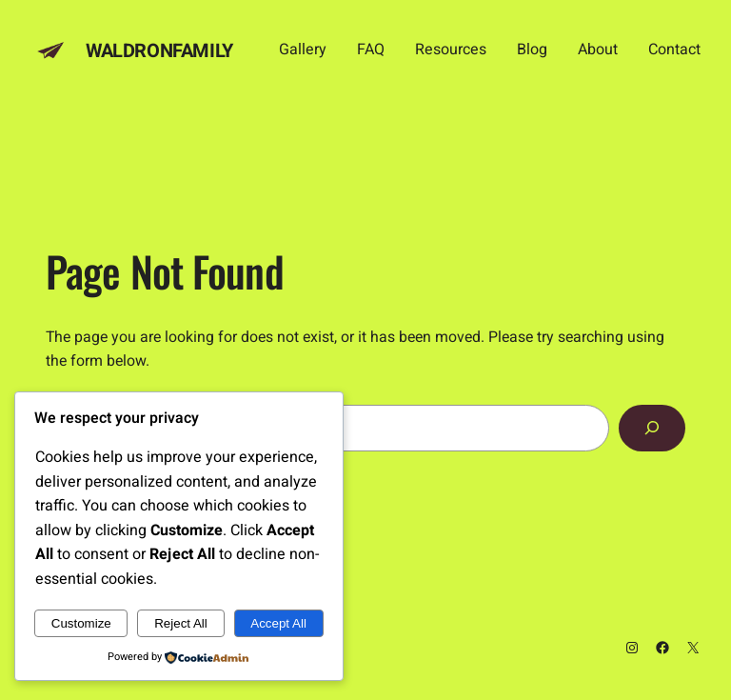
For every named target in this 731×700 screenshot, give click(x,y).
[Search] (652, 428)
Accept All (278, 623)
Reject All (181, 623)
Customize (81, 623)
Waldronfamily (159, 51)
